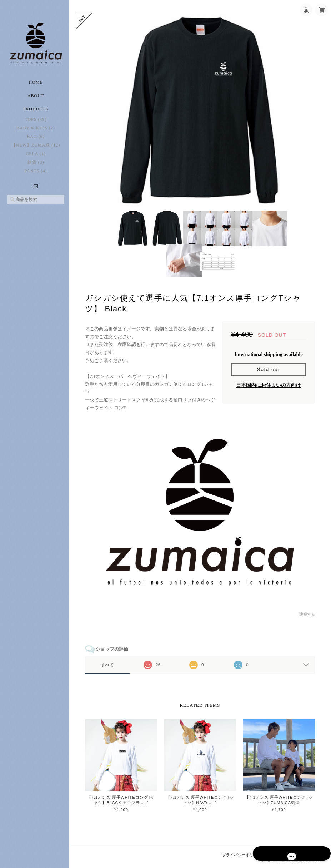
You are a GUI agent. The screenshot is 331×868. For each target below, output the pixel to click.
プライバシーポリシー (242, 854)
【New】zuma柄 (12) (36, 149)
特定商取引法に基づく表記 (297, 854)
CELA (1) (36, 158)
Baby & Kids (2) (36, 132)
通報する (307, 614)
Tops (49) (36, 123)
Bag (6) (36, 140)
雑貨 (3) (36, 166)
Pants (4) (36, 175)
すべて (110, 665)
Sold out (269, 371)
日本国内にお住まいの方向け (269, 387)
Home (36, 86)
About (36, 99)
